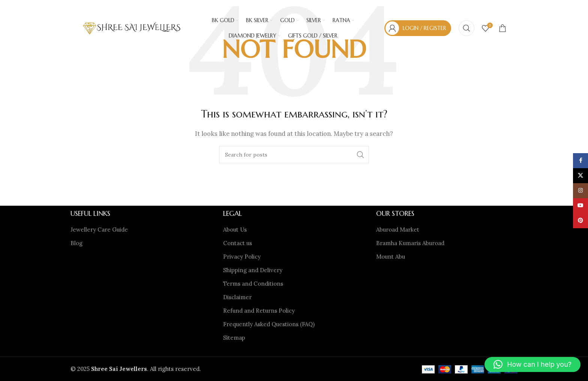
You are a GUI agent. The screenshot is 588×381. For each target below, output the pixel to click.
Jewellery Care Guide (99, 230)
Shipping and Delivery (253, 270)
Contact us (238, 243)
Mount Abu (391, 257)
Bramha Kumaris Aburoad (410, 243)
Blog (76, 243)
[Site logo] (132, 28)
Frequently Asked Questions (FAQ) (269, 324)
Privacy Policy (242, 257)
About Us (235, 230)
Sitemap (234, 338)
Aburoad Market (398, 230)
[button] (532, 364)
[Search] (466, 28)
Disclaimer (237, 297)
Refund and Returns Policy (259, 311)
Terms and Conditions (253, 284)
